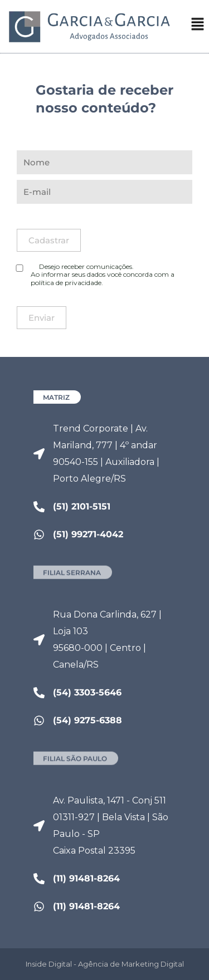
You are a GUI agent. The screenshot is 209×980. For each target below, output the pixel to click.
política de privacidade (66, 283)
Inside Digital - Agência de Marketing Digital (105, 964)
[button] (198, 26)
